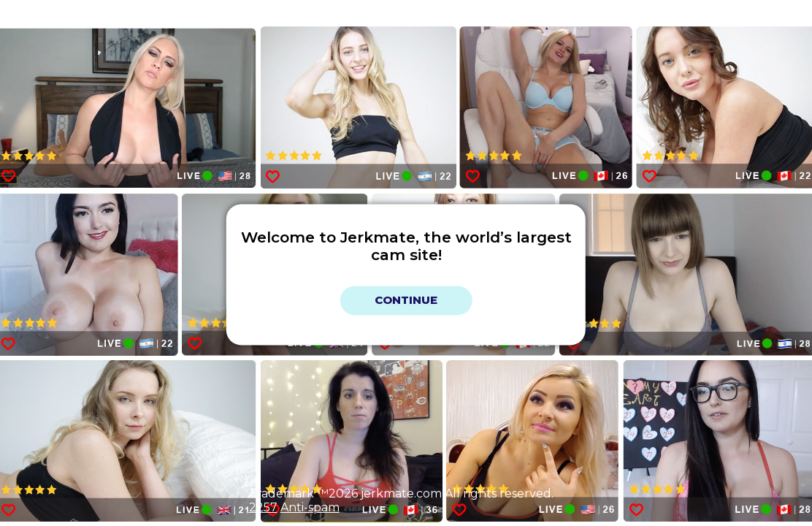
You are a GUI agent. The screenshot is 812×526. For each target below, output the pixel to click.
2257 (263, 507)
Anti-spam (310, 507)
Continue (406, 301)
